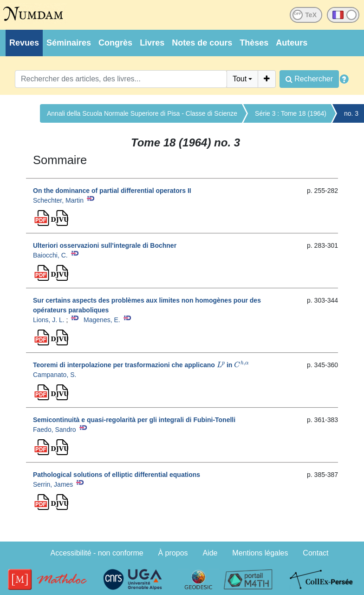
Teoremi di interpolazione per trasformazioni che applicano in (141, 365)
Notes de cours (202, 43)
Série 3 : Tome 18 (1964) (291, 113)
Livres (152, 43)
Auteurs (292, 43)
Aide (210, 553)
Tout (240, 79)
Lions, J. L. (49, 320)
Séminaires (69, 43)
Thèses (254, 43)
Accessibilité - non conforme (97, 553)
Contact (315, 553)
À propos (173, 553)
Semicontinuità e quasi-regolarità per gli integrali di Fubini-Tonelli (134, 420)
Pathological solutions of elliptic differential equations (117, 475)
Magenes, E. (102, 320)
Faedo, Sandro (55, 430)
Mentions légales (260, 553)
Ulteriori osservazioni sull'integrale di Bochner (105, 245)
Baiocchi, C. (50, 255)
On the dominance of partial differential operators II (112, 191)
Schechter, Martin (58, 200)
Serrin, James (53, 484)
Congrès (115, 43)
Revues (24, 43)
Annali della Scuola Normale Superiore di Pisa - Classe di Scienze (142, 113)
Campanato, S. (55, 375)
